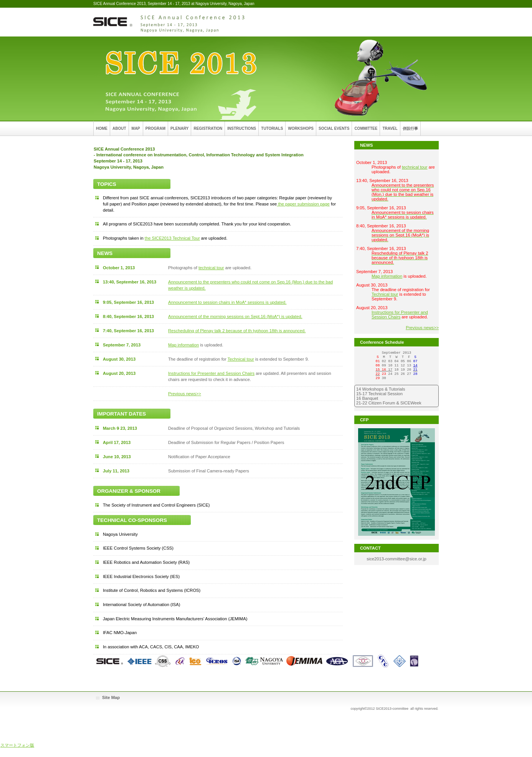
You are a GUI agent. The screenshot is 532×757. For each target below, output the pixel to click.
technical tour (211, 268)
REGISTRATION (208, 128)
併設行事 (410, 128)
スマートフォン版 (17, 745)
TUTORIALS (272, 128)
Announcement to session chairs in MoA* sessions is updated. (227, 302)
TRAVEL (390, 128)
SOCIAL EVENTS (334, 128)
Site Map (111, 697)
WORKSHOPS (301, 128)
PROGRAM (155, 128)
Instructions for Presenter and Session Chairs (211, 373)
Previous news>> (185, 394)
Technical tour (241, 359)
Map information (183, 345)
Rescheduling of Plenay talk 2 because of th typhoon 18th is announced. (237, 331)
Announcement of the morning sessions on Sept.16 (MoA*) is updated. (235, 316)
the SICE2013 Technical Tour (172, 238)
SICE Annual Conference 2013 (170, 22)
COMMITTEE (366, 128)
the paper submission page (303, 204)
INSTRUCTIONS (242, 128)
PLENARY (179, 128)
